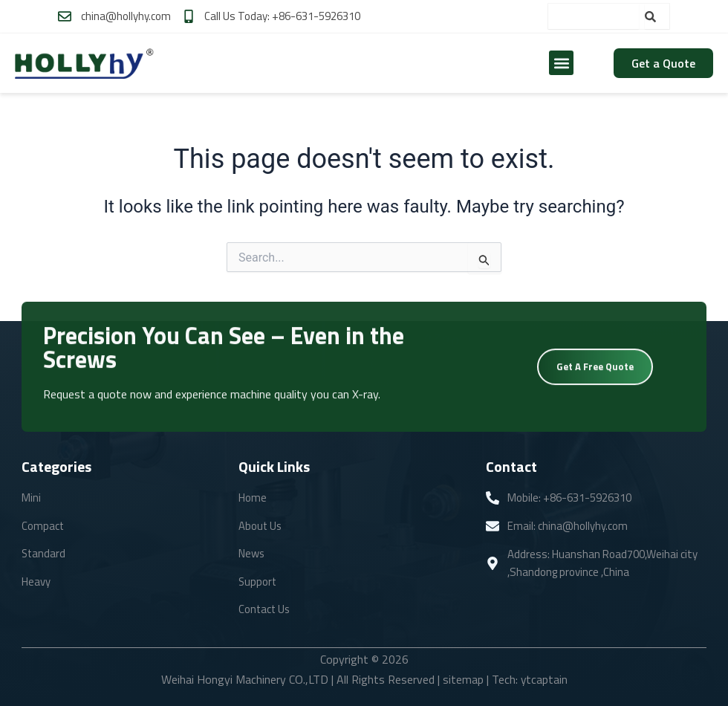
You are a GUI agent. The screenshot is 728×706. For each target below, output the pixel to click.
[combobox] (594, 16)
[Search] (657, 16)
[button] (561, 63)
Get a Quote (663, 63)
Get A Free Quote (595, 369)
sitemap (462, 680)
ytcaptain (544, 680)
